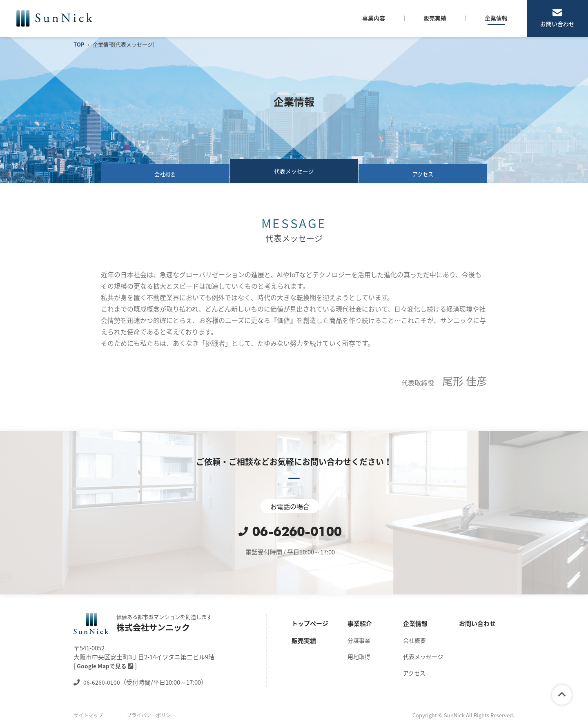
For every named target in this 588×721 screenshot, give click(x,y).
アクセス (423, 171)
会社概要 (165, 171)
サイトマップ (89, 715)
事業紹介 (360, 623)
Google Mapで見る (106, 666)
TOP (79, 44)
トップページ (310, 623)
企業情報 (415, 623)
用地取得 (359, 656)
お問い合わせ (557, 24)
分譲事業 (359, 640)
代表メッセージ (423, 656)
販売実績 (304, 641)
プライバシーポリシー (156, 715)
